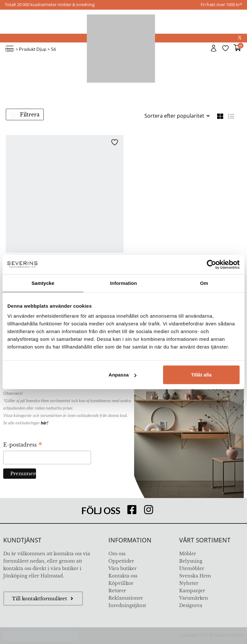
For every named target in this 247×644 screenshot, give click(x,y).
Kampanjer (192, 591)
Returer (117, 591)
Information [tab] (123, 283)
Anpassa (123, 375)
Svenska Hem (195, 576)
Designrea (191, 605)
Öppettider (121, 561)
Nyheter (189, 583)
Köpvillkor (121, 583)
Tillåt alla (201, 375)
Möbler (188, 554)
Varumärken (194, 598)
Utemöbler (192, 568)
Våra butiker (123, 568)
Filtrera (25, 114)
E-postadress (23, 445)
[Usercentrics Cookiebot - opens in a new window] (211, 264)
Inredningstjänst (127, 605)
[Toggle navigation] (10, 49)
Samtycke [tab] (43, 283)
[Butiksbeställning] (177, 116)
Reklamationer (126, 598)
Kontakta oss (123, 576)
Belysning (191, 561)
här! (45, 423)
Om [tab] (204, 283)
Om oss (117, 554)
